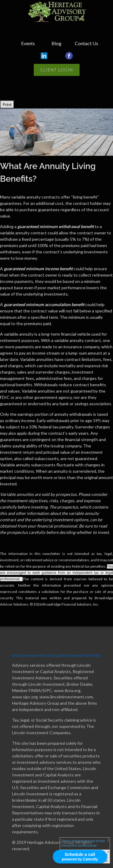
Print (7, 104)
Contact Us (86, 43)
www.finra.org (67, 690)
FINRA (35, 690)
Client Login (57, 70)
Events (28, 43)
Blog (56, 43)
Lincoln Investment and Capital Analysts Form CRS (56, 655)
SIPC (47, 690)
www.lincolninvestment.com (66, 697)
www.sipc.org (25, 697)
